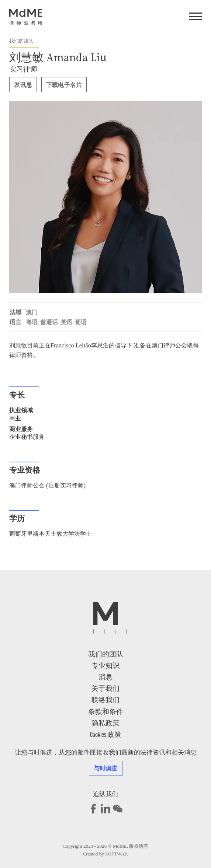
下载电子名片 (64, 85)
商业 (15, 418)
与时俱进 (106, 768)
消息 (106, 677)
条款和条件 (106, 711)
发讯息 (23, 85)
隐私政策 (106, 723)
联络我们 (106, 699)
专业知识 (106, 665)
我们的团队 (21, 41)
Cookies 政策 (106, 734)
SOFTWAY (116, 854)
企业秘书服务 (27, 437)
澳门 (32, 312)
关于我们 (106, 688)
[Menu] (195, 17)
